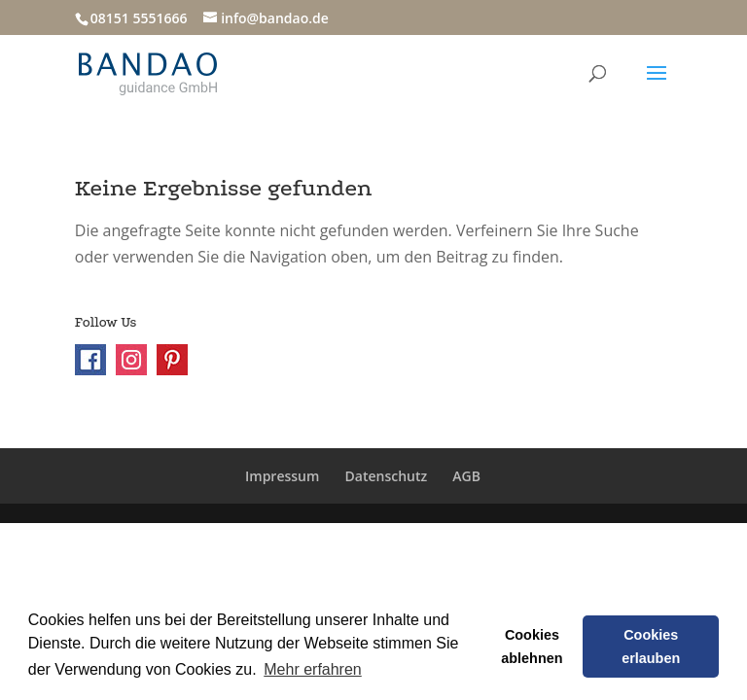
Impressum (282, 476)
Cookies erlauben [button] (651, 647)
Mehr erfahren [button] (313, 669)
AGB (466, 476)
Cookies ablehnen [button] (532, 647)
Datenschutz (387, 476)
